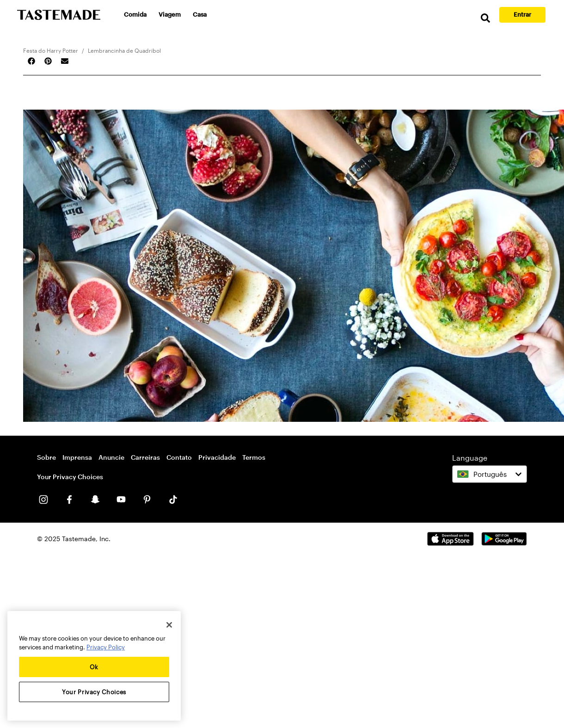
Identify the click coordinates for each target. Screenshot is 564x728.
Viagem (170, 14)
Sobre (46, 457)
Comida (135, 14)
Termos (254, 457)
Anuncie (111, 457)
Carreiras (145, 457)
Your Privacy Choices (70, 477)
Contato (179, 457)
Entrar (522, 14)
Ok (94, 667)
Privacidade (217, 457)
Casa (200, 14)
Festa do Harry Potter (51, 50)
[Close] (169, 625)
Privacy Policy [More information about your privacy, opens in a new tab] (106, 647)
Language (470, 458)
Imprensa (77, 457)
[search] (485, 18)
